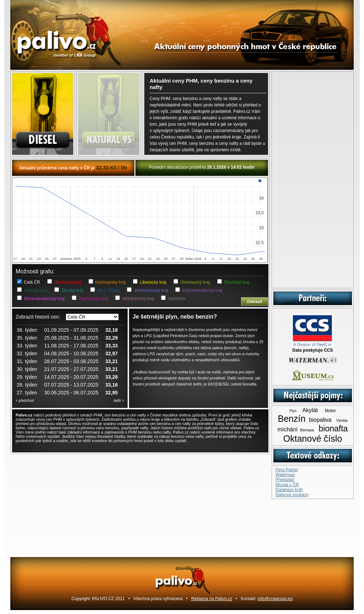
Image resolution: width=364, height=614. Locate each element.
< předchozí (25, 401)
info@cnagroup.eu (275, 599)
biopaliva (320, 420)
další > (119, 401)
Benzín (291, 419)
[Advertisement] (313, 180)
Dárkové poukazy (292, 495)
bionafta (333, 429)
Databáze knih (289, 490)
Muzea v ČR (287, 485)
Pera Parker (287, 470)
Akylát (310, 410)
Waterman (285, 475)
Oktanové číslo (313, 439)
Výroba (342, 421)
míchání (288, 429)
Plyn (293, 411)
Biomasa (307, 430)
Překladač (285, 480)
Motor (330, 411)
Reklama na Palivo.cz (212, 599)
